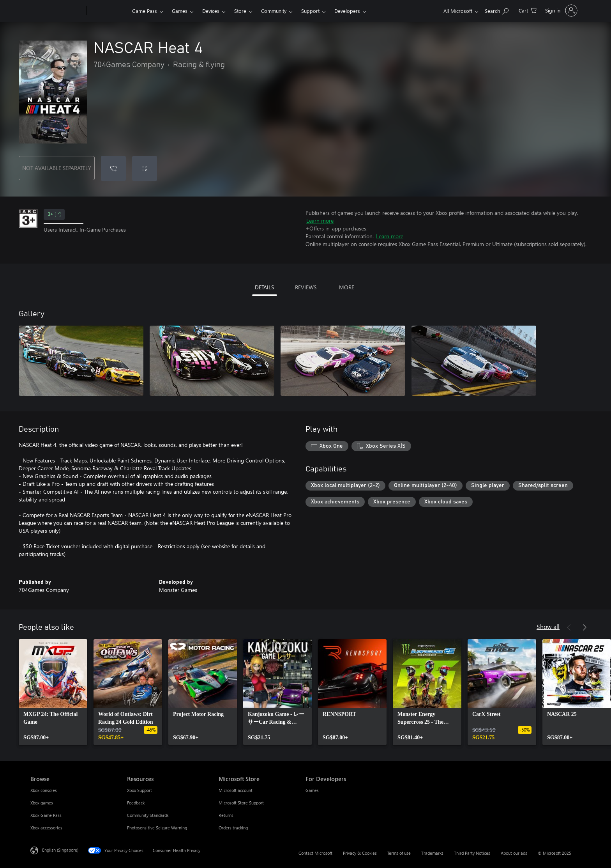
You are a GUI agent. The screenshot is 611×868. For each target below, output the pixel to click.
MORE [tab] (347, 287)
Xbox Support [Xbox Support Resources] (140, 790)
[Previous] (569, 627)
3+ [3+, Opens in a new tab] (54, 214)
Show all (548, 626)
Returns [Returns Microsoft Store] (226, 815)
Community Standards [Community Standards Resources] (148, 815)
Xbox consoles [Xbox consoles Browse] (44, 790)
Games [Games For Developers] (312, 790)
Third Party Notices (472, 853)
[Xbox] (109, 11)
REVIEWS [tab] (306, 287)
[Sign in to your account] (561, 11)
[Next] (585, 627)
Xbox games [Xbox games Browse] (42, 803)
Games (180, 11)
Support (310, 11)
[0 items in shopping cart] (528, 10)
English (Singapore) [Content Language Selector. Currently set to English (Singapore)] (60, 850)
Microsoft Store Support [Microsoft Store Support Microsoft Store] (241, 803)
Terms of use (399, 853)
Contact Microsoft (315, 853)
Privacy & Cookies (360, 853)
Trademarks (432, 853)
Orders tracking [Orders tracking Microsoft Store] (233, 828)
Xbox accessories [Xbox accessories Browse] (46, 828)
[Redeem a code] (145, 168)
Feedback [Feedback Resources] (136, 803)
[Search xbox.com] (497, 10)
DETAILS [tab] (264, 287)
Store (240, 11)
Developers (347, 11)
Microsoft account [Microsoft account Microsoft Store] (236, 790)
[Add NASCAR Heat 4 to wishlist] (113, 168)
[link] (53, 692)
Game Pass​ (145, 11)
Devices (211, 11)
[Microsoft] (57, 11)
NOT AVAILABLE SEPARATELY (57, 168)
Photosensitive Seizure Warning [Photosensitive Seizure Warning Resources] (157, 828)
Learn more (320, 221)
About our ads (514, 853)
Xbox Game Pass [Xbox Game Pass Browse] (46, 815)
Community (274, 11)
